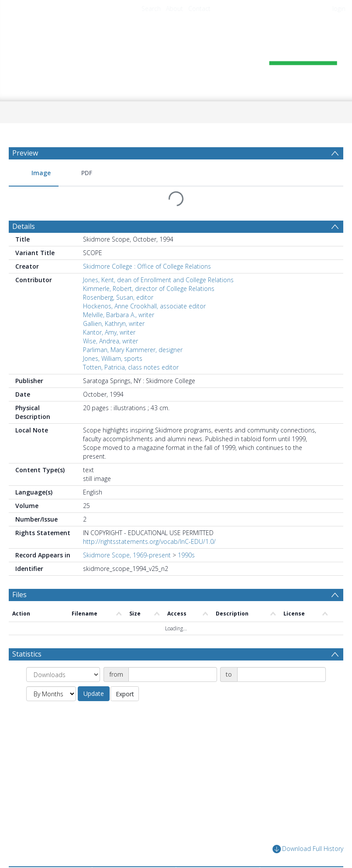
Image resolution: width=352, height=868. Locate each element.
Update (94, 693)
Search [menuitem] (151, 9)
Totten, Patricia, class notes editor (131, 367)
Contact (199, 9)
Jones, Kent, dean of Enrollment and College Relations (158, 280)
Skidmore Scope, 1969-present (127, 555)
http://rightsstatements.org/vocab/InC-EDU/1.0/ (149, 541)
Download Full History (308, 849)
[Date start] (173, 674)
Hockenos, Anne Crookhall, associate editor (144, 306)
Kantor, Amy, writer (109, 332)
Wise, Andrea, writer (110, 341)
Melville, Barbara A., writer (119, 315)
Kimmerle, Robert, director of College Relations (149, 289)
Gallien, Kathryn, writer (114, 323)
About (174, 9)
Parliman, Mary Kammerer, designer (133, 350)
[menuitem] (34, 173)
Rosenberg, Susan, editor (118, 297)
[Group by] (63, 674)
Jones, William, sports (113, 358)
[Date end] (281, 674)
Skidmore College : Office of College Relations (147, 266)
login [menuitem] (339, 9)
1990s (186, 555)
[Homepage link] (176, 55)
